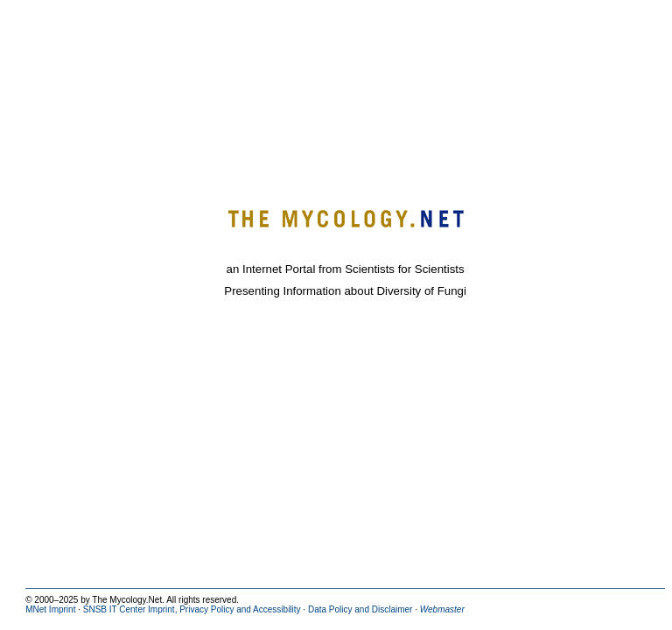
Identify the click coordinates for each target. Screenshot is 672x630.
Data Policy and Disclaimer (360, 609)
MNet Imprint (50, 609)
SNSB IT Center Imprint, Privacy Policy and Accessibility (192, 609)
